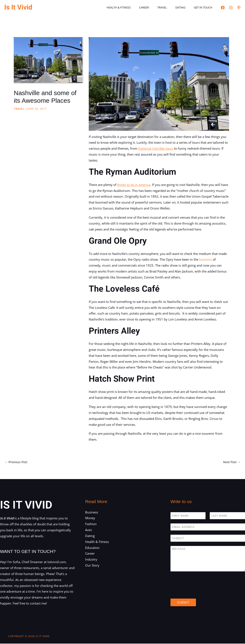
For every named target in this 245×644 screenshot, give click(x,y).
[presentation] (203, 592)
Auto (89, 530)
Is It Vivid (18, 7)
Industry (91, 560)
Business (92, 513)
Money (90, 518)
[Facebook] (223, 8)
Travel (170, 7)
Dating (185, 7)
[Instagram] (231, 8)
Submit (183, 603)
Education (92, 548)
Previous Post (17, 462)
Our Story (92, 566)
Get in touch (205, 7)
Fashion (91, 524)
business (206, 259)
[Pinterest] (239, 8)
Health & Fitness (132, 7)
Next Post (231, 462)
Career (154, 7)
